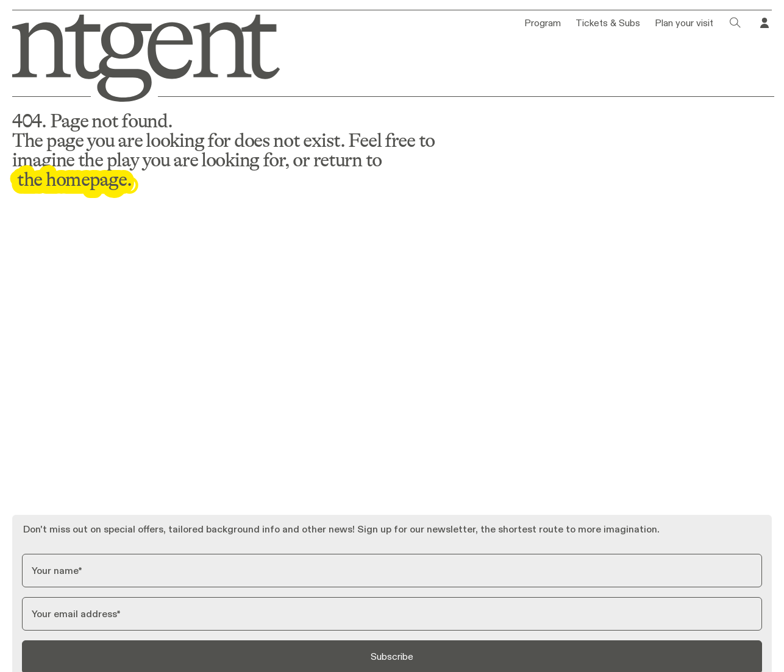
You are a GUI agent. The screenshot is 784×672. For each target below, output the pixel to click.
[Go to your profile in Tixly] (764, 23)
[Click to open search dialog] (735, 23)
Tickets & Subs (608, 23)
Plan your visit (684, 23)
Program (543, 23)
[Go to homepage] (140, 56)
